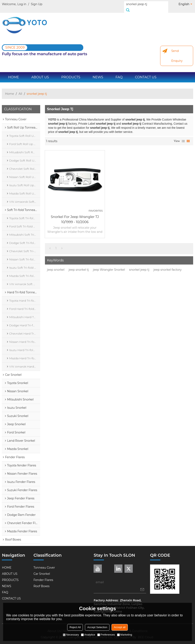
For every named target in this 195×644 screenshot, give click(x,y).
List (183, 137)
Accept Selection (97, 627)
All (20, 89)
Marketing (125, 635)
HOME (13, 73)
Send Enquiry (177, 51)
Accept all (120, 627)
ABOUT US (40, 73)
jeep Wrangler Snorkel (109, 265)
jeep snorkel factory (167, 265)
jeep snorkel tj (79, 265)
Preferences (106, 635)
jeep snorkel (56, 265)
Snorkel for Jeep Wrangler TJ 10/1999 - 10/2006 (75, 215)
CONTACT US (146, 73)
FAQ (119, 73)
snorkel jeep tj (139, 265)
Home (9, 89)
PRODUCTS (71, 73)
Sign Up (37, 4)
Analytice (88, 635)
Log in (22, 4)
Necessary (71, 635)
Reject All (75, 627)
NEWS (98, 73)
